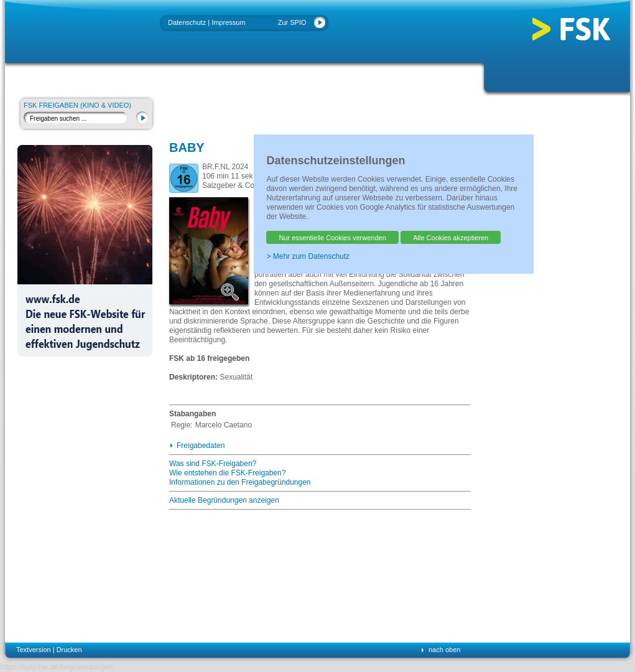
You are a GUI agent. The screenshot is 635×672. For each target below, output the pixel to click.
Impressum (228, 22)
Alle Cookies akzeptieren (451, 238)
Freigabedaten (201, 446)
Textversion (34, 650)
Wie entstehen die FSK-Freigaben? (227, 473)
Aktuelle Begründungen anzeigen (224, 500)
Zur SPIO (292, 22)
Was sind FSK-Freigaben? (213, 464)
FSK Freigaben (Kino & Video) (77, 105)
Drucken (69, 650)
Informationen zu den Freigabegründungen (240, 482)
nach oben (444, 650)
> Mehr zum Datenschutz (308, 256)
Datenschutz (187, 22)
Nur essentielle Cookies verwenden (332, 238)
